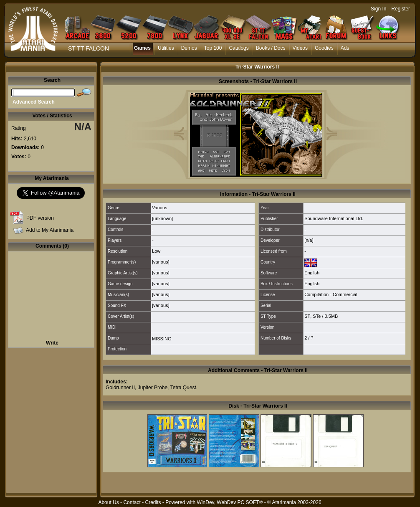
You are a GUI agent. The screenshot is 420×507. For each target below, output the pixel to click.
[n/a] (309, 240)
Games (142, 48)
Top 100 (213, 48)
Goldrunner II (120, 388)
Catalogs (239, 48)
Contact (132, 502)
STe (317, 316)
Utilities (166, 48)
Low (156, 251)
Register (401, 9)
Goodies (324, 48)
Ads (345, 48)
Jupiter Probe (153, 388)
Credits (153, 502)
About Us (108, 502)
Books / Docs (271, 48)
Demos (189, 48)
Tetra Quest (183, 388)
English (312, 273)
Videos (300, 48)
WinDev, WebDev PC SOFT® (230, 502)
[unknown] (162, 218)
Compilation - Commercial (331, 294)
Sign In (378, 9)
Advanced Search (34, 102)
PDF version (40, 218)
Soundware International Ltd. (334, 218)
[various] (161, 262)
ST (307, 316)
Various (159, 208)
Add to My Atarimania (50, 230)
